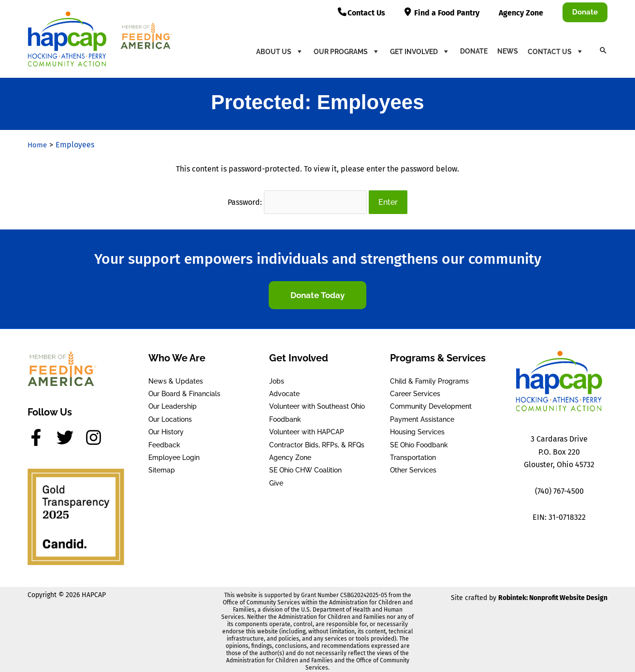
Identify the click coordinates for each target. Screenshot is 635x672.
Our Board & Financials (184, 390)
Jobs (277, 377)
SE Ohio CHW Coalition (305, 466)
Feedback (164, 441)
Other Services (413, 466)
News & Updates (176, 377)
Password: (297, 200)
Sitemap (162, 466)
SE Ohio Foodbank (419, 441)
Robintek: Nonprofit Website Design (553, 594)
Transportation (413, 454)
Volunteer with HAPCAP (307, 428)
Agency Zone (290, 454)
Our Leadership (173, 402)
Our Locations (170, 415)
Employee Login (174, 454)
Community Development (431, 402)
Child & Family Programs (429, 377)
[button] (585, 12)
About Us (280, 51)
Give (276, 479)
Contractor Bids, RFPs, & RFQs (317, 441)
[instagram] (96, 434)
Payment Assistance (422, 415)
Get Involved (420, 51)
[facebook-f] (41, 434)
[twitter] (70, 434)
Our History (166, 428)
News (508, 51)
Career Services (415, 390)
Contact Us (556, 51)
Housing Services (417, 428)
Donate (474, 51)
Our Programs (347, 51)
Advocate (284, 390)
